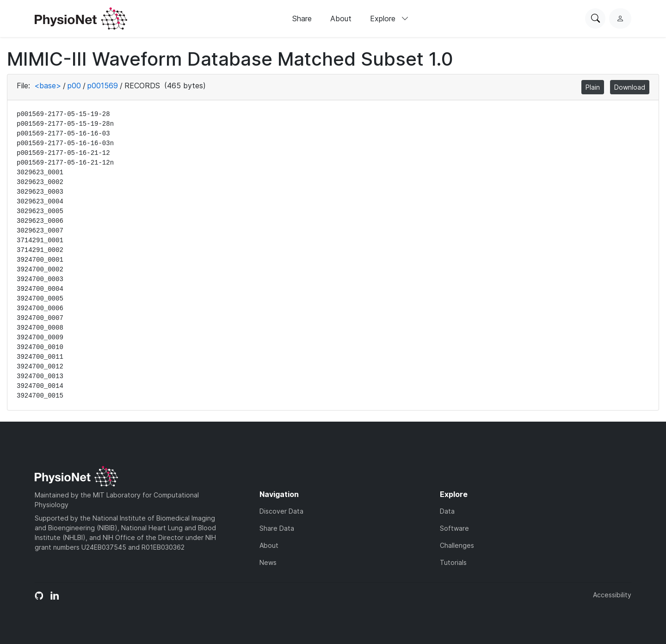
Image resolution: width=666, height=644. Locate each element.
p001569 (103, 86)
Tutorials (453, 562)
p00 (74, 86)
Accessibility (612, 595)
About (341, 18)
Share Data (277, 528)
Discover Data (281, 511)
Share (302, 18)
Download (630, 87)
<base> (48, 86)
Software (454, 528)
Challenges (457, 545)
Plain (593, 87)
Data (447, 511)
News (268, 562)
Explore (389, 18)
